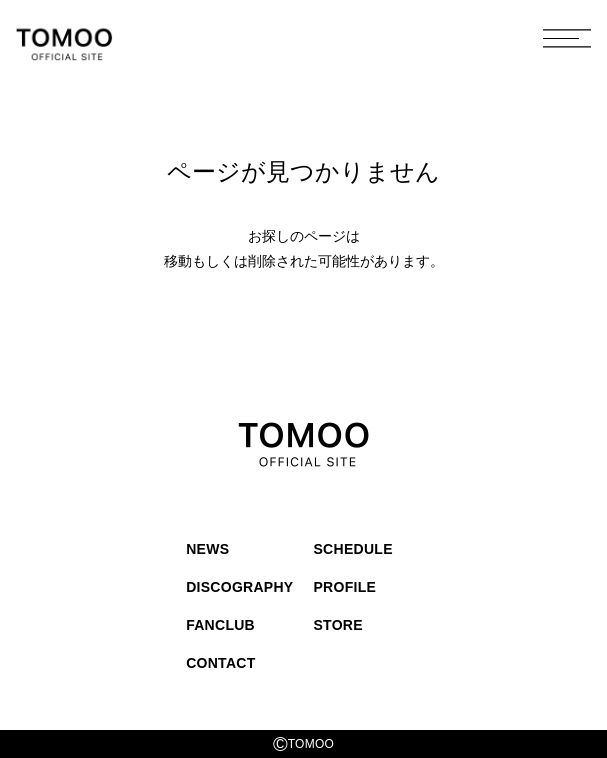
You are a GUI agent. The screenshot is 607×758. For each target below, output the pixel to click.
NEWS (207, 549)
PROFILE (345, 587)
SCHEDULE (353, 549)
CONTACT (220, 663)
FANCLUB (220, 625)
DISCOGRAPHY (239, 587)
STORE (338, 625)
